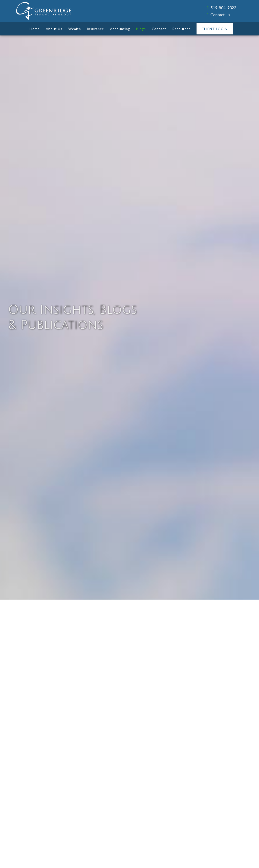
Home (35, 29)
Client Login (215, 29)
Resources (181, 29)
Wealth (75, 29)
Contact (159, 29)
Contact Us (219, 15)
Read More (29, 756)
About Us (54, 29)
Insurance (95, 29)
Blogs (141, 29)
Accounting (120, 29)
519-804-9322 (222, 7)
